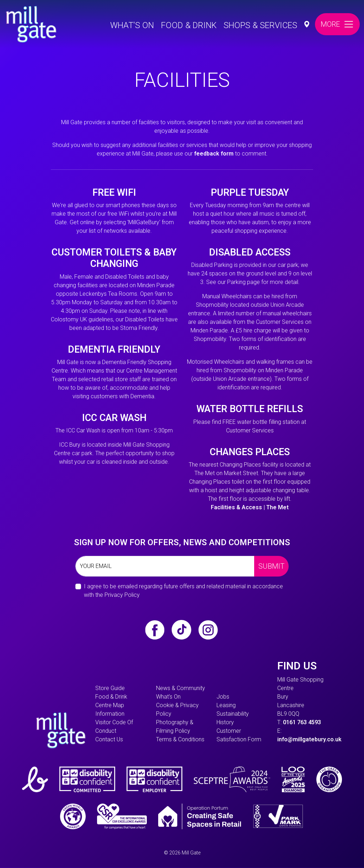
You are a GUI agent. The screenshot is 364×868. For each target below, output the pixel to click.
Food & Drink (189, 25)
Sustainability (233, 714)
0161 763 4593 (302, 722)
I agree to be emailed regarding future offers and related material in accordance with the (183, 591)
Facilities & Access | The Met (250, 507)
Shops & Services (260, 25)
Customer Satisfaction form (239, 735)
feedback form (214, 154)
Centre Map (110, 705)
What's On (132, 25)
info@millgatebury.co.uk (309, 739)
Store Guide (110, 688)
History (225, 722)
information (110, 714)
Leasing (226, 705)
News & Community (181, 688)
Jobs (223, 697)
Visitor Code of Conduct (114, 727)
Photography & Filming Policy (175, 727)
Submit (271, 566)
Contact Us (109, 739)
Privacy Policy (122, 595)
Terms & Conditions (180, 739)
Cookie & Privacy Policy (177, 709)
